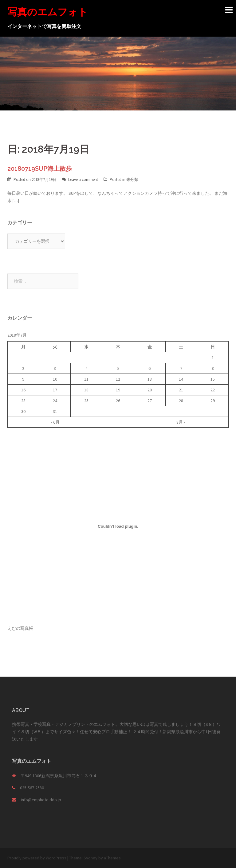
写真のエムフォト (48, 12)
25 (86, 401)
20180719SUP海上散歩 (40, 169)
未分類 (132, 180)
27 (150, 401)
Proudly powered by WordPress (37, 858)
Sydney (90, 858)
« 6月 (55, 422)
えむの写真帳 (20, 628)
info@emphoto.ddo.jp (41, 800)
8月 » (181, 422)
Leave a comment (83, 180)
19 (118, 390)
